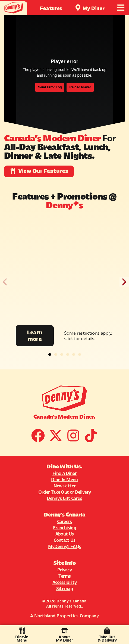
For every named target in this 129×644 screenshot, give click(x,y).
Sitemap (64, 589)
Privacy (64, 570)
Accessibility (64, 582)
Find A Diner (64, 473)
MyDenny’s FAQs (65, 546)
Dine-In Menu (64, 480)
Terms (65, 576)
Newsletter (64, 486)
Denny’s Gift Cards (64, 498)
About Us (65, 534)
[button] (5, 282)
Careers (64, 521)
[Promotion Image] (65, 271)
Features (51, 8)
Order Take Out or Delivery (65, 492)
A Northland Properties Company (64, 616)
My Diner (94, 8)
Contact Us (64, 540)
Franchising (64, 528)
